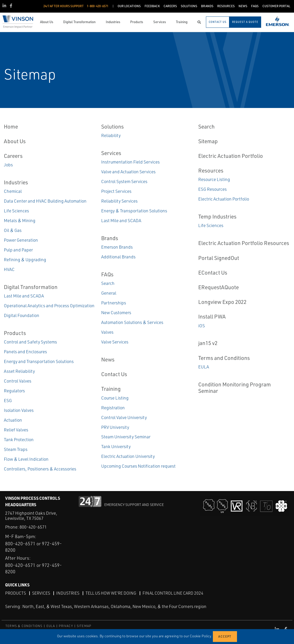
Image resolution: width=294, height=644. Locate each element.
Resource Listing (214, 179)
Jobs (8, 165)
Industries (16, 182)
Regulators (14, 391)
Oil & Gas (13, 230)
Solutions (112, 126)
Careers (13, 156)
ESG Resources (212, 189)
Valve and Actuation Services (128, 172)
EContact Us (213, 273)
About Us (15, 141)
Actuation (13, 420)
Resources (211, 170)
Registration (113, 408)
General (109, 293)
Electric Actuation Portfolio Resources (244, 243)
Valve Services (115, 342)
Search (108, 283)
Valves (107, 332)
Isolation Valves (19, 410)
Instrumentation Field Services (130, 162)
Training (111, 389)
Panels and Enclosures (25, 352)
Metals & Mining (20, 220)
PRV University (115, 427)
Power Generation (21, 240)
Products (15, 333)
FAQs (107, 274)
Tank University (116, 446)
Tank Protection (19, 439)
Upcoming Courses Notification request (138, 466)
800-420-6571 (33, 527)
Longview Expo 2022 (222, 302)
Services (111, 153)
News (108, 359)
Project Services (116, 191)
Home (11, 126)
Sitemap (208, 141)
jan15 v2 (208, 343)
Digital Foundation (22, 315)
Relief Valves (16, 430)
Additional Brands (118, 257)
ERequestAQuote (219, 287)
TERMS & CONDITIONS (24, 626)
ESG (8, 400)
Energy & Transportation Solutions (134, 211)
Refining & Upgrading (25, 260)
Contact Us (114, 374)
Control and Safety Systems (30, 342)
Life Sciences (16, 211)
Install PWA (212, 316)
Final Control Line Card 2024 (173, 593)
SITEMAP (84, 626)
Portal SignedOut (219, 258)
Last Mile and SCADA (24, 296)
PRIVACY (66, 626)
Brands (110, 238)
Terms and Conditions (224, 358)
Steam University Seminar (126, 437)
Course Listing (115, 398)
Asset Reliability (19, 371)
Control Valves (18, 381)
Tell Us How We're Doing (111, 593)
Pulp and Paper (18, 250)
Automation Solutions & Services (132, 322)
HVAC (9, 269)
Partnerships (114, 303)
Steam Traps (16, 449)
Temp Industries (217, 216)
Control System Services (124, 181)
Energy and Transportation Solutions (39, 361)
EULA (204, 367)
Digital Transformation (31, 287)
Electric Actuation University (128, 456)
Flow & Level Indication (26, 459)
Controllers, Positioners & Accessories (40, 469)
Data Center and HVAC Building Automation (45, 201)
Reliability (111, 135)
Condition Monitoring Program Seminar (235, 388)
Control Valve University (124, 417)
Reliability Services (119, 201)
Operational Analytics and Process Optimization (49, 306)
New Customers (116, 312)
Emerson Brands (117, 247)
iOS (202, 326)
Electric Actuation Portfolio (231, 156)
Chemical (13, 191)
